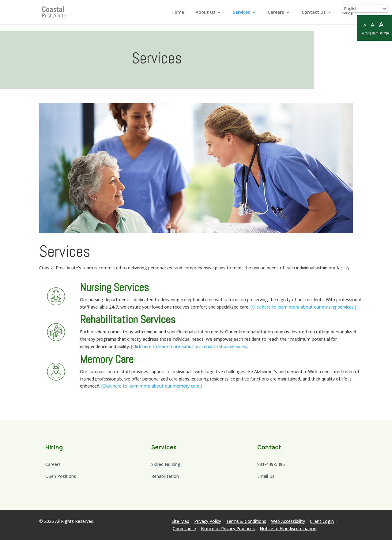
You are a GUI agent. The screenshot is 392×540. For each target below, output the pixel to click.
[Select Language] (365, 9)
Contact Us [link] (314, 13)
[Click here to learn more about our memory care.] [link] (152, 386)
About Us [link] (205, 13)
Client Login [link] (322, 521)
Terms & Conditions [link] (246, 521)
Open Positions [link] (61, 476)
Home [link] (178, 13)
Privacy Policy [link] (208, 521)
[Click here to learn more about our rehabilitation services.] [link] (190, 346)
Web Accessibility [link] (288, 521)
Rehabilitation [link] (165, 476)
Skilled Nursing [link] (166, 464)
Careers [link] (276, 13)
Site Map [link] (180, 521)
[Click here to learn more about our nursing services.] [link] (303, 307)
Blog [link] (348, 13)
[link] (55, 12)
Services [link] (241, 13)
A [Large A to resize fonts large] (381, 25)
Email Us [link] (266, 476)
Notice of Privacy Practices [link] (228, 529)
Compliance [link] (184, 529)
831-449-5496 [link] (271, 464)
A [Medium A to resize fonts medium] (373, 25)
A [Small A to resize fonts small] (365, 25)
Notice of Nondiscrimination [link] (288, 529)
